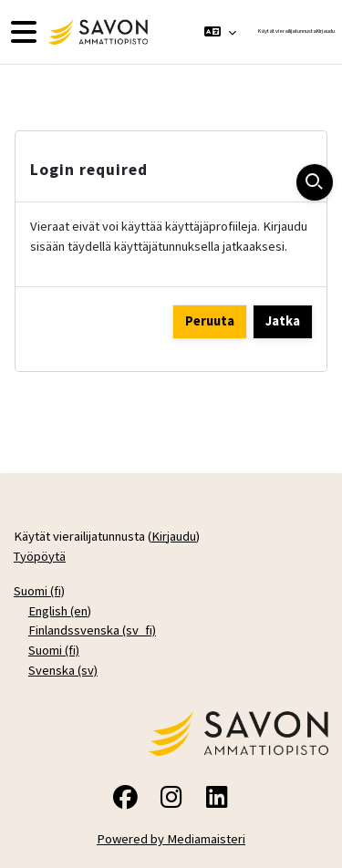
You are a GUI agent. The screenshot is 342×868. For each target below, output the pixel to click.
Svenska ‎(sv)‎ (63, 670)
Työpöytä (40, 556)
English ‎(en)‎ (60, 611)
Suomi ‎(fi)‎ (39, 591)
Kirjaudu (326, 31)
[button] (220, 32)
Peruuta (210, 321)
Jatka (283, 321)
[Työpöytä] (96, 32)
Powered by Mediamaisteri (171, 839)
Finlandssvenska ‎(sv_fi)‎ (92, 630)
